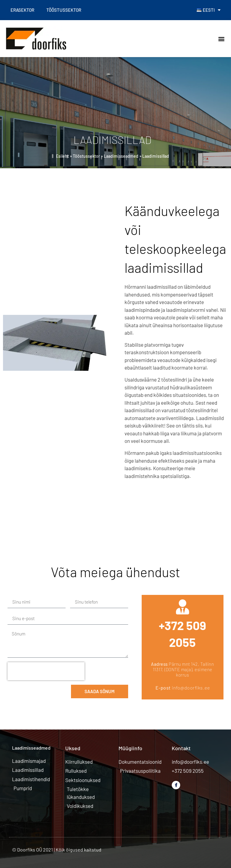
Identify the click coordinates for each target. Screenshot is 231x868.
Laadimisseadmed (121, 156)
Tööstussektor (64, 10)
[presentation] (46, 671)
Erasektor (22, 10)
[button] (222, 39)
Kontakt (181, 748)
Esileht (62, 156)
